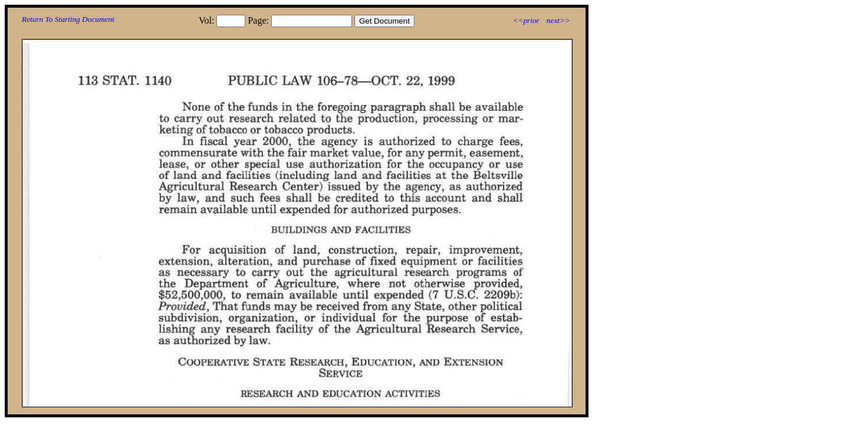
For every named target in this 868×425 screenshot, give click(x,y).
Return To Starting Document (68, 19)
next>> (558, 20)
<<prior (526, 20)
